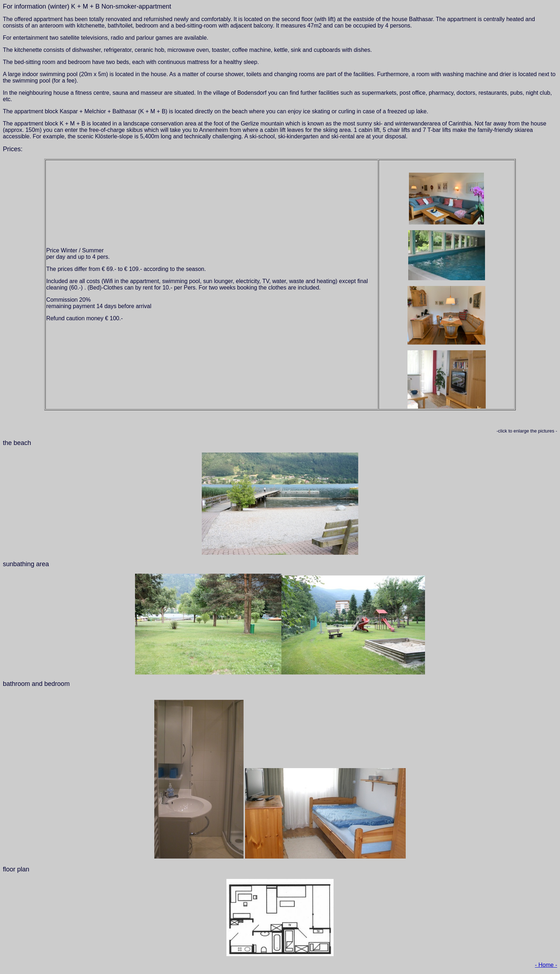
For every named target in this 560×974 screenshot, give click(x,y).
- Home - (546, 965)
